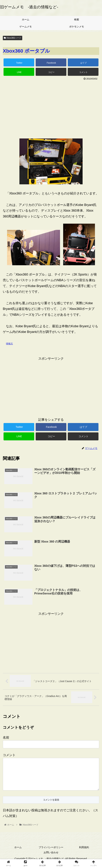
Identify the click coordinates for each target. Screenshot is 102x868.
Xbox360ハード (13, 38)
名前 (6, 737)
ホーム (18, 853)
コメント (9, 755)
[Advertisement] (51, 108)
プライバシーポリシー (51, 853)
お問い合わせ (51, 858)
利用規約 (84, 853)
